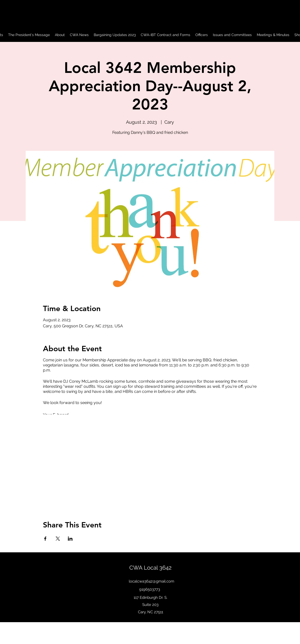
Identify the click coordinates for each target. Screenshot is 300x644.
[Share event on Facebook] (45, 539)
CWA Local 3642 (150, 568)
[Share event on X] (58, 539)
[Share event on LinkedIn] (70, 539)
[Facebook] (150, 624)
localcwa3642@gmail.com (152, 581)
